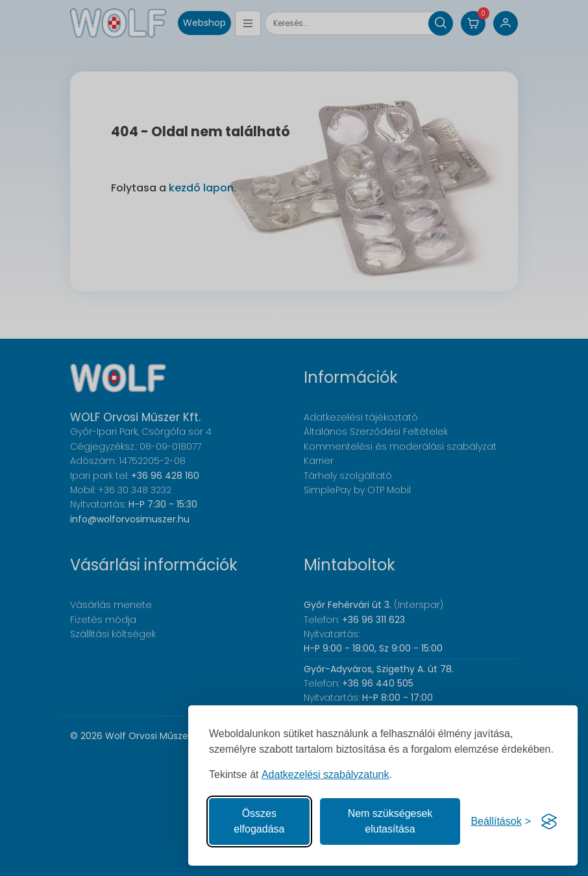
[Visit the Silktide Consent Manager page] (549, 821)
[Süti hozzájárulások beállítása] (501, 821)
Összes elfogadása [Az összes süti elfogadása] (259, 821)
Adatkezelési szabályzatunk (325, 774)
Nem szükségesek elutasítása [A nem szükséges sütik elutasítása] (390, 821)
